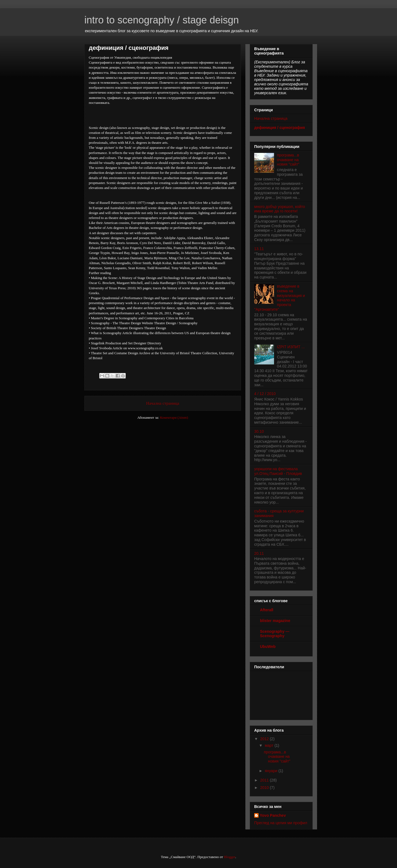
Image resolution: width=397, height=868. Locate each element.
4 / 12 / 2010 (265, 394)
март (269, 745)
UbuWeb (268, 647)
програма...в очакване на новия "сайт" (288, 160)
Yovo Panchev (273, 815)
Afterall (267, 610)
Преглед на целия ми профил (281, 823)
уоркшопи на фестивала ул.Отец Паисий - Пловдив (278, 471)
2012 (265, 739)
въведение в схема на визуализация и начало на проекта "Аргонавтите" (280, 298)
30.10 (259, 431)
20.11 (259, 553)
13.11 (259, 249)
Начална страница (163, 403)
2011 (265, 780)
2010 (265, 788)
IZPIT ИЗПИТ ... (291, 347)
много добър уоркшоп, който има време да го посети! (280, 209)
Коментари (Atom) (174, 417)
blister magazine (275, 621)
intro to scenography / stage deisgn (162, 20)
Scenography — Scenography (275, 634)
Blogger (230, 857)
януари (271, 771)
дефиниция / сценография (280, 128)
